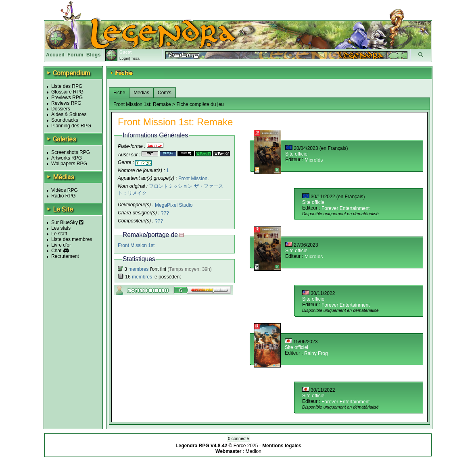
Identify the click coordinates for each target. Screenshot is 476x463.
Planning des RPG (71, 126)
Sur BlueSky (67, 222)
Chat (56, 251)
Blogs (94, 55)
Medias (141, 93)
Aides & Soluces (69, 114)
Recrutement (65, 256)
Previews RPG (67, 98)
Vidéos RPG (65, 190)
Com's (165, 93)
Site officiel (297, 154)
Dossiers (61, 109)
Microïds (314, 160)
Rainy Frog (316, 353)
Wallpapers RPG (69, 164)
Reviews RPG (66, 103)
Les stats (61, 228)
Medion (254, 451)
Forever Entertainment (346, 208)
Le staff (59, 234)
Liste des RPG (67, 86)
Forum (75, 55)
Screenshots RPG (71, 152)
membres (138, 269)
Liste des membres (72, 239)
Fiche (119, 93)
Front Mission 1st (136, 245)
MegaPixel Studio (174, 205)
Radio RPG (64, 196)
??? (165, 213)
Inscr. (135, 58)
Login (124, 58)
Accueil (55, 55)
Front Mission (193, 178)
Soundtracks (65, 120)
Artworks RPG (67, 158)
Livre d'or (61, 245)
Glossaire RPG (67, 92)
